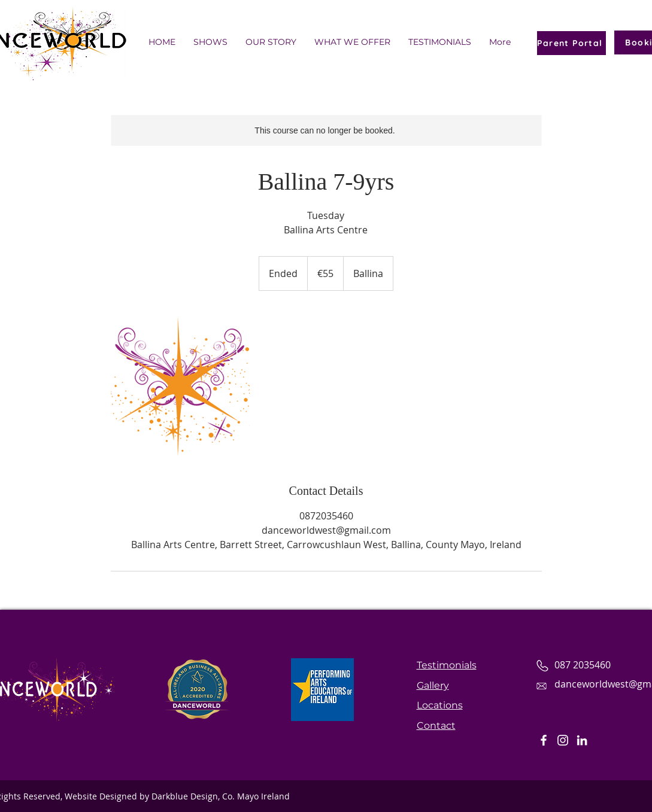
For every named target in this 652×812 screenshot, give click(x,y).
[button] (440, 42)
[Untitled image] (180, 387)
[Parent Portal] (571, 43)
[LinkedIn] (582, 740)
